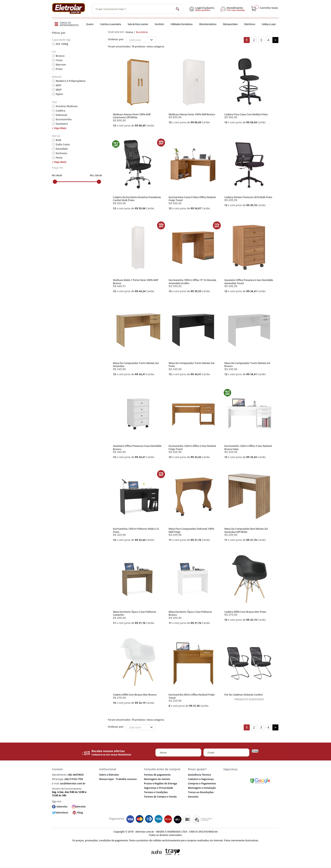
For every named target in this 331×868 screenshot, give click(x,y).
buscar (178, 9)
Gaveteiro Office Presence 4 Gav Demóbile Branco (137, 447)
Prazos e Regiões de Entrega (161, 783)
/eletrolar (62, 807)
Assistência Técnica (199, 775)
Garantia (193, 797)
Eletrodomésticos (208, 24)
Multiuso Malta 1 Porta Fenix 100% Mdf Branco (135, 282)
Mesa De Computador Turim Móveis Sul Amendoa (136, 365)
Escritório (159, 24)
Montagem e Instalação (202, 788)
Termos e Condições (156, 792)
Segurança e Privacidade (159, 788)
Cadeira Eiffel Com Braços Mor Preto (245, 612)
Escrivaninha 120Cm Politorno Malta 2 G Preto (136, 530)
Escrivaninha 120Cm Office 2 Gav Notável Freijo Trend (192, 447)
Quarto (90, 24)
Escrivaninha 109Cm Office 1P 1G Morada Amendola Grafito (192, 282)
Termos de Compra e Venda (160, 797)
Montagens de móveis (157, 779)
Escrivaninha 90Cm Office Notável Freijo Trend (192, 696)
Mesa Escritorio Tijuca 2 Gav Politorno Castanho (134, 613)
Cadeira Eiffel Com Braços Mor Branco (135, 695)
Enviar (255, 751)
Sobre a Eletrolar (109, 775)
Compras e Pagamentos (202, 783)
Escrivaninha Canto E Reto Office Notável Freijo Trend (192, 199)
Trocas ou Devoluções (201, 792)
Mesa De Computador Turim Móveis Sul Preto (191, 365)
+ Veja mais (59, 128)
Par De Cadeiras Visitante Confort (244, 695)
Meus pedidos (203, 10)
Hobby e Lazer (269, 24)
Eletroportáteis (230, 24)
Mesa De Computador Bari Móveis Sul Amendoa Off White (246, 530)
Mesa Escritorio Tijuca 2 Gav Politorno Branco (190, 613)
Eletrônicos (249, 24)
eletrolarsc (62, 813)
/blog (80, 813)
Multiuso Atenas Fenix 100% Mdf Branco (192, 114)
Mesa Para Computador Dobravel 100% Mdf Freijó (191, 530)
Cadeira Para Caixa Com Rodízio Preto (246, 114)
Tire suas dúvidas (236, 10)
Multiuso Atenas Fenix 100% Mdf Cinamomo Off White (132, 116)
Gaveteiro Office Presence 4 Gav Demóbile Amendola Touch (249, 282)
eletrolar (81, 807)
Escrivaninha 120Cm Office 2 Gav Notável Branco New (248, 447)
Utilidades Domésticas (182, 24)
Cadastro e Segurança (201, 779)
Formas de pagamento (157, 775)
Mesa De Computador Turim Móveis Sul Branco (247, 365)
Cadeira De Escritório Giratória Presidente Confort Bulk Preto (137, 199)
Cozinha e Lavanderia (111, 24)
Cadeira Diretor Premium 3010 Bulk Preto (248, 197)
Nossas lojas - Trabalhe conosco (118, 779)
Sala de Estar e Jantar (138, 24)
